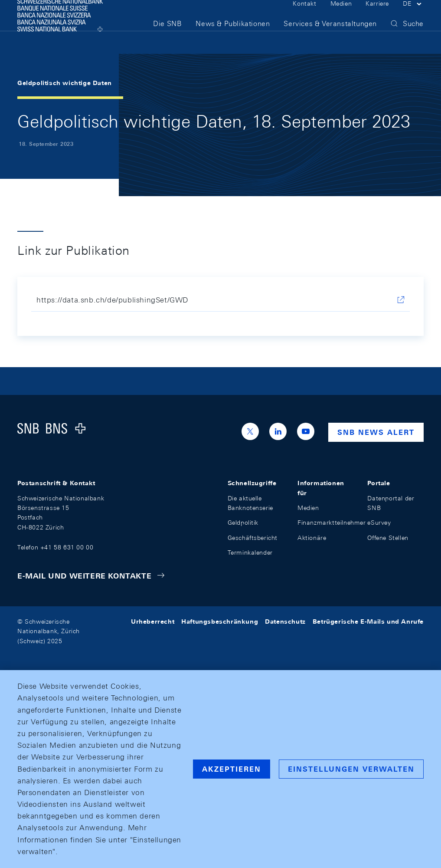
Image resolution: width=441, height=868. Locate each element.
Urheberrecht (153, 621)
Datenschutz (285, 621)
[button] (413, 16)
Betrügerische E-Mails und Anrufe (368, 621)
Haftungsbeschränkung (220, 621)
